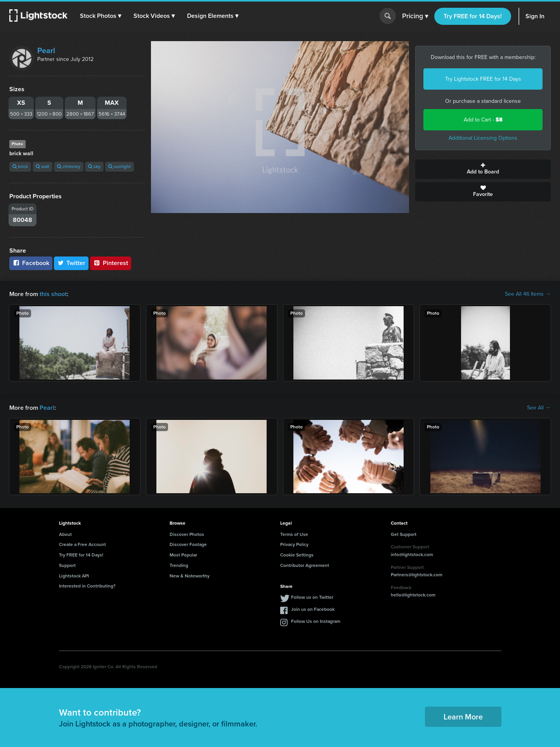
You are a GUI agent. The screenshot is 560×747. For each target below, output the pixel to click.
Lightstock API (74, 576)
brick (20, 166)
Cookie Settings (297, 555)
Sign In (535, 16)
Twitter (71, 263)
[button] (101, 16)
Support (67, 565)
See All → (539, 408)
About (65, 534)
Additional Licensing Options (483, 138)
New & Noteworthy (190, 576)
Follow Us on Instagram (316, 621)
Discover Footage (188, 544)
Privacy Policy (294, 544)
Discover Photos (187, 534)
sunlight (120, 166)
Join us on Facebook (313, 609)
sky (94, 166)
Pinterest (111, 263)
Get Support (404, 534)
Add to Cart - (483, 120)
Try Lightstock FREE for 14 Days (483, 79)
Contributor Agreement (305, 565)
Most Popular (183, 555)
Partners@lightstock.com (417, 575)
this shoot (53, 294)
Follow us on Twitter (312, 597)
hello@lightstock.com (413, 595)
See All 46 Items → (528, 294)
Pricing (415, 16)
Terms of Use (294, 534)
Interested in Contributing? (87, 586)
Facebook (31, 263)
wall (42, 166)
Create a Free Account (82, 544)
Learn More (463, 717)
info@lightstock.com (412, 555)
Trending (179, 565)
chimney (69, 166)
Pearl (46, 50)
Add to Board (483, 169)
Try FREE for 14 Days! (473, 16)
